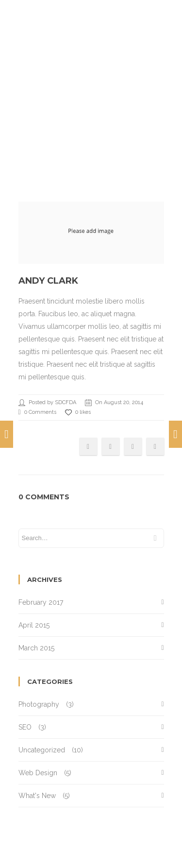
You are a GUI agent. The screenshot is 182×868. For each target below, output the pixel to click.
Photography (39, 704)
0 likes (78, 412)
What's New (37, 796)
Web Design (38, 773)
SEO (25, 727)
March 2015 (36, 648)
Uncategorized (42, 750)
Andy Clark (48, 281)
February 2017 (41, 602)
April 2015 (34, 625)
